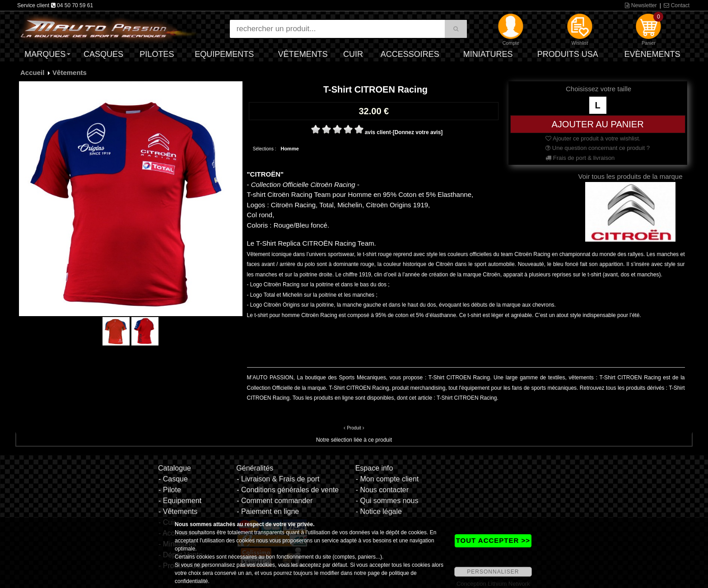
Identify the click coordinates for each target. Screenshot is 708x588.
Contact (677, 5)
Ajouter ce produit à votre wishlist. (593, 138)
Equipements (224, 54)
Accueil (32, 72)
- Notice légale (379, 511)
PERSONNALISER (493, 572)
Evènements (652, 54)
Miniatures (488, 54)
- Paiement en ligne (268, 511)
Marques (45, 54)
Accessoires (410, 54)
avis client (378, 132)
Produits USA (568, 54)
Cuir (353, 54)
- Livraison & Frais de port (278, 479)
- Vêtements (178, 511)
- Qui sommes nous (387, 501)
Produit (354, 428)
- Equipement (180, 501)
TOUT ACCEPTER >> (493, 540)
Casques (103, 54)
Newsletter (641, 5)
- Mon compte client (387, 479)
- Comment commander (275, 501)
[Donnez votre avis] (418, 132)
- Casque (173, 479)
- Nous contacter (382, 490)
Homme (289, 149)
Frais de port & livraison (580, 158)
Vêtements (303, 54)
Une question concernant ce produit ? (598, 148)
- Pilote (170, 490)
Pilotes (157, 54)
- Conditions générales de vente (288, 490)
